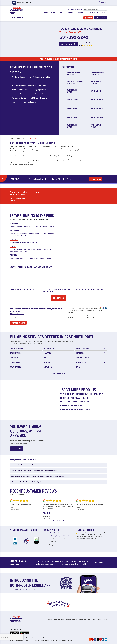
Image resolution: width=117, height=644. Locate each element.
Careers (68, 9)
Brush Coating (25, 353)
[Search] (95, 9)
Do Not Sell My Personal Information (20, 641)
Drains (63, 13)
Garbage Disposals (90, 348)
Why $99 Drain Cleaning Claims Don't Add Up (75, 401)
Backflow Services (25, 348)
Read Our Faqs (17, 449)
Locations (46, 13)
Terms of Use (54, 641)
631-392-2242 (74, 37)
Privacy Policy (45, 641)
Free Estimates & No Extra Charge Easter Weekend (60, 59)
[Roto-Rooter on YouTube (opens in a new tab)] (92, 639)
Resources (79, 9)
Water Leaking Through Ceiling (71, 405)
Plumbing (54, 13)
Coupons (104, 13)
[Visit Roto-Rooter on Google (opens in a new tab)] (101, 308)
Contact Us (73, 9)
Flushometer (58, 362)
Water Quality (83, 13)
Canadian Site (92, 619)
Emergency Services (58, 348)
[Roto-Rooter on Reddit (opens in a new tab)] (90, 639)
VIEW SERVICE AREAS (18, 323)
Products (68, 619)
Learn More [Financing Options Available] (100, 563)
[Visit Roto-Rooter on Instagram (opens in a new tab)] (106, 308)
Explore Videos (59, 298)
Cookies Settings (5, 637)
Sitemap (99, 619)
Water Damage (94, 13)
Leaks (90, 367)
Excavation (58, 353)
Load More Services (59, 373)
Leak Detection (90, 362)
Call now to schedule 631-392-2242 (18, 199)
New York (25, 138)
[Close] (21, 637)
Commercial (72, 13)
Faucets (58, 358)
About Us (75, 619)
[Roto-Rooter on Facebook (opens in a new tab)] (95, 639)
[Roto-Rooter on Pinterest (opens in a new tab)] (101, 639)
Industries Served (90, 358)
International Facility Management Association (57, 536)
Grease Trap (90, 353)
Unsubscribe (36, 641)
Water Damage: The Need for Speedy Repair (75, 409)
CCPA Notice (63, 641)
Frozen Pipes (58, 367)
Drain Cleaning (25, 367)
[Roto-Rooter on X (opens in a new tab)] (98, 639)
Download (103, 3)
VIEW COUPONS (96, 179)
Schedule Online (69, 44)
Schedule (88, 18)
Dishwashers (25, 362)
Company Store (83, 619)
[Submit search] (105, 9)
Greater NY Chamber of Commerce (54, 533)
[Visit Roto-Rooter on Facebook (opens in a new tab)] (103, 308)
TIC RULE (70, 641)
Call (101, 18)
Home (12, 138)
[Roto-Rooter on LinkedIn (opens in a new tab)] (106, 639)
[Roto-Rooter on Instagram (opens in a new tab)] (103, 639)
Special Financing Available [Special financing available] (24, 102)
